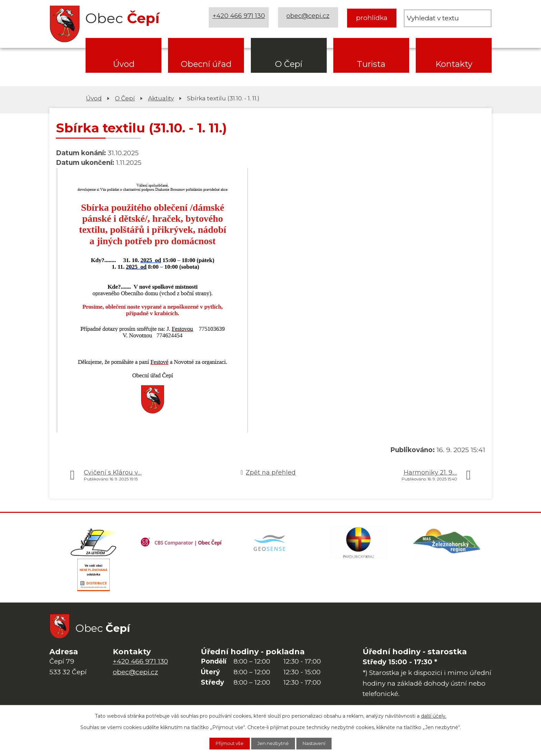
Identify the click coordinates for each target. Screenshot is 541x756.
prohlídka (372, 18)
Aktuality (161, 98)
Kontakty (454, 64)
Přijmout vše (226, 743)
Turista (371, 64)
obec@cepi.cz (309, 18)
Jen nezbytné (274, 743)
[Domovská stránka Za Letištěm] (94, 543)
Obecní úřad (206, 64)
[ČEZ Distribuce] (94, 578)
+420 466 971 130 (240, 18)
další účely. (434, 715)
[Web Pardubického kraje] (359, 543)
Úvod (124, 64)
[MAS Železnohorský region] (447, 543)
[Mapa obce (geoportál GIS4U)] (270, 543)
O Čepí (289, 64)
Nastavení (318, 743)
